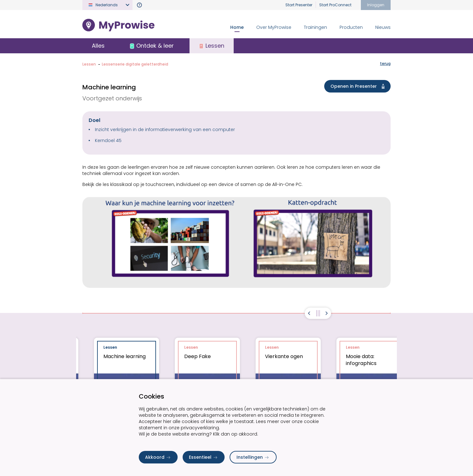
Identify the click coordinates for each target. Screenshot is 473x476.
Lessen (89, 64)
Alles (98, 46)
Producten (351, 27)
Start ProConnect (335, 5)
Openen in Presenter (359, 86)
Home (237, 27)
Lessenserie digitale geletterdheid (135, 64)
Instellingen (253, 457)
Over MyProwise (274, 27)
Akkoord (158, 457)
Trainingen (315, 27)
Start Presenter (299, 5)
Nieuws (383, 27)
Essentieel (204, 457)
